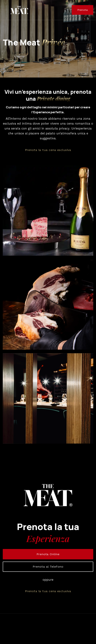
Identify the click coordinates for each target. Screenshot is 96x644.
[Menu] (67, 10)
